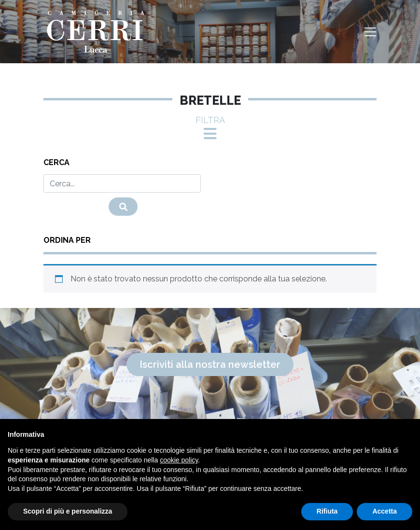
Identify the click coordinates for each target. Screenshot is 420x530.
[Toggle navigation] (370, 32)
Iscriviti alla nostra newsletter (210, 364)
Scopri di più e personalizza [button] (68, 511)
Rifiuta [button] (327, 511)
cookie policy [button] (179, 460)
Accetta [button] (385, 511)
